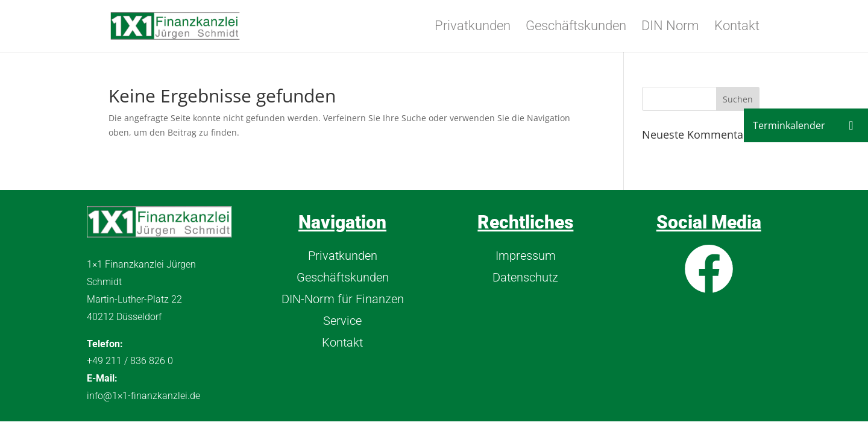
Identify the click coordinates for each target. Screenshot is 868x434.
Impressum (526, 256)
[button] (851, 125)
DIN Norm (670, 27)
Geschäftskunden (576, 27)
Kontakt (737, 27)
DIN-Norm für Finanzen (343, 299)
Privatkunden (473, 27)
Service (342, 321)
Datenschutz (525, 277)
